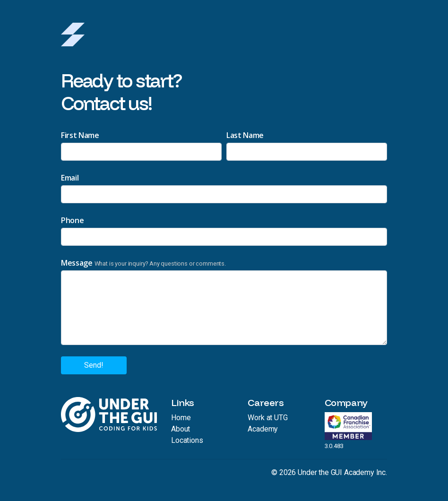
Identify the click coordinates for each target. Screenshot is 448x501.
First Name (80, 135)
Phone (72, 220)
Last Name (245, 135)
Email (70, 178)
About (181, 429)
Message (77, 263)
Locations (187, 440)
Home (181, 418)
